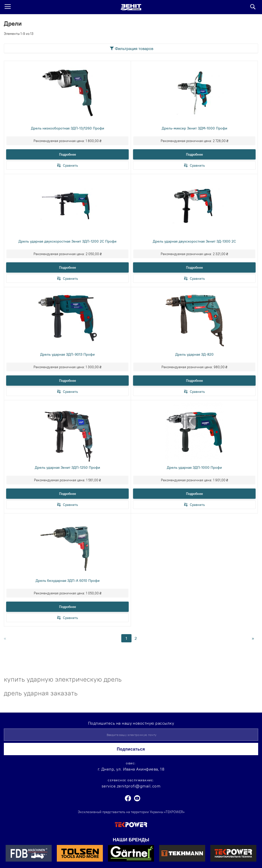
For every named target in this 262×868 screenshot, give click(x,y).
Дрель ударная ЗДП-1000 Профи (194, 467)
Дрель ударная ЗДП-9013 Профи (67, 354)
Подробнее (68, 154)
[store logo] (131, 7)
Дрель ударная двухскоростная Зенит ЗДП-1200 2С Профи (67, 241)
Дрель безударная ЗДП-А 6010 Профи (68, 581)
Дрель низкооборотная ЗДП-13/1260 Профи (68, 128)
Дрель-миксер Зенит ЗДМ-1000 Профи (194, 128)
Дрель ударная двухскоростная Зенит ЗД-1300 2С (194, 241)
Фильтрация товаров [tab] (134, 48)
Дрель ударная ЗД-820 (194, 354)
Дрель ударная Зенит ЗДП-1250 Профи (67, 467)
